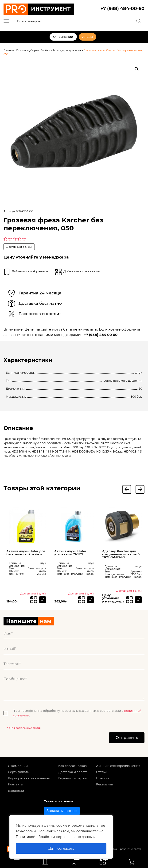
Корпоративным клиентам (29, 778)
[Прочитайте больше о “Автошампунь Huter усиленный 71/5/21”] (90, 600)
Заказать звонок (62, 811)
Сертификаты (19, 772)
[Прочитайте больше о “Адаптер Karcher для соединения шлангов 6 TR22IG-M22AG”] (138, 600)
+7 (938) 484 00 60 (101, 335)
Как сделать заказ (72, 766)
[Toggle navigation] (17, 861)
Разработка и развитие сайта (121, 849)
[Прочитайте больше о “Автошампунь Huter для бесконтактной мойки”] (43, 600)
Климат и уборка (27, 50)
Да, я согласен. (61, 849)
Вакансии (16, 791)
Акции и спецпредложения (118, 766)
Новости (103, 778)
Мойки (46, 50)
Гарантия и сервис (73, 778)
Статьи (101, 772)
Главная (9, 50)
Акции (88, 37)
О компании (63, 37)
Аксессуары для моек (67, 50)
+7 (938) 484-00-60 (123, 9)
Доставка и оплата (73, 772)
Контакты (16, 784)
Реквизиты (105, 784)
